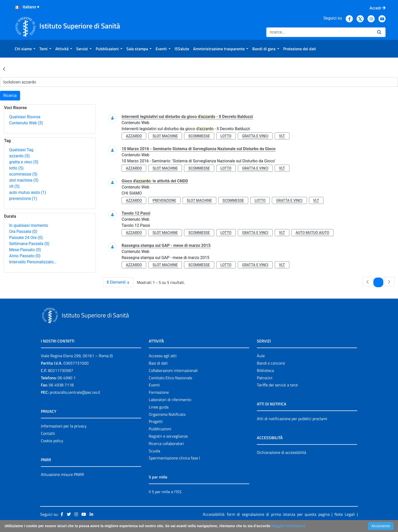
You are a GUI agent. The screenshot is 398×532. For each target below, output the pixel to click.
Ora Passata (23, 231)
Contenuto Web (26, 123)
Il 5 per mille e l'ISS (165, 492)
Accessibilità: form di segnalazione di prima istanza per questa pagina (266, 514)
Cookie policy (52, 441)
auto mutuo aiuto (28, 192)
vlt (14, 186)
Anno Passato (25, 256)
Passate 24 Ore (26, 238)
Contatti (48, 433)
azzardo (19, 156)
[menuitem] (25, 49)
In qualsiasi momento (29, 225)
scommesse (23, 174)
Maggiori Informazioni (288, 526)
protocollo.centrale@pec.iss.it (75, 392)
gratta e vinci (24, 162)
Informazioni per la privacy (64, 426)
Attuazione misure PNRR (62, 474)
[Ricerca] (320, 32)
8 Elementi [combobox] (120, 282)
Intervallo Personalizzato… (33, 262)
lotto (16, 168)
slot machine (24, 180)
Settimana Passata (29, 244)
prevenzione (23, 199)
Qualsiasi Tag (21, 150)
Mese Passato (25, 250)
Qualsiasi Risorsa (25, 117)
